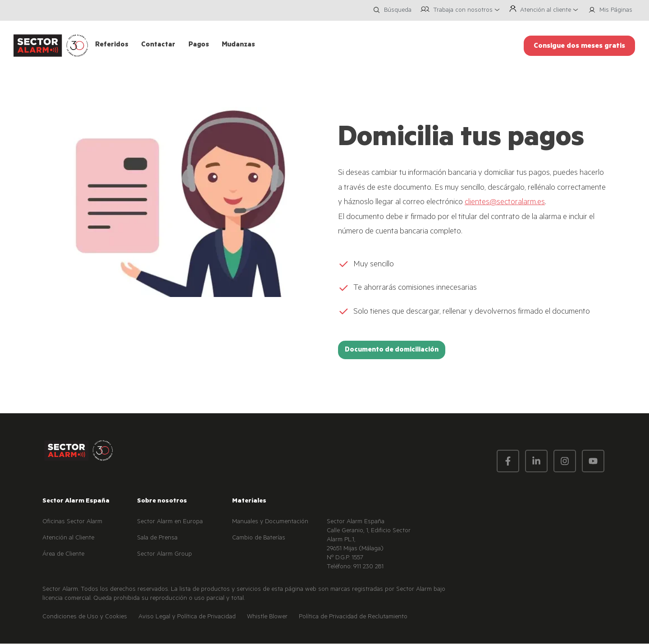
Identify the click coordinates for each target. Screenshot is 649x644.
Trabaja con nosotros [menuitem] (463, 11)
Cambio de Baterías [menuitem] (259, 539)
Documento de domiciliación (392, 350)
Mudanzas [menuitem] (238, 45)
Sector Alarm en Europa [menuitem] (170, 522)
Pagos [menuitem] (199, 45)
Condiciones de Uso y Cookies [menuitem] (85, 617)
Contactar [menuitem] (158, 45)
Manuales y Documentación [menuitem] (270, 522)
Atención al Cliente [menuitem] (68, 539)
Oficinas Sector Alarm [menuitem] (72, 522)
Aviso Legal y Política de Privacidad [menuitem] (187, 617)
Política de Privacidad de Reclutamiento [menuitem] (353, 617)
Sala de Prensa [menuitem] (157, 539)
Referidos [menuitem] (112, 45)
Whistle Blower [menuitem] (267, 617)
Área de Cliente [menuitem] (63, 555)
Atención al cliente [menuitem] (546, 11)
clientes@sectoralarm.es (505, 203)
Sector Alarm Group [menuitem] (165, 555)
